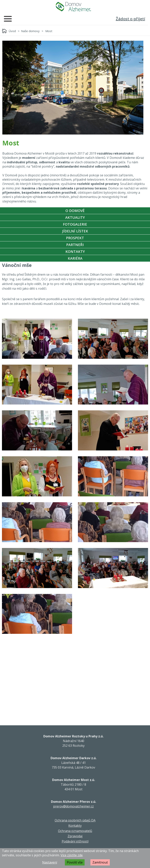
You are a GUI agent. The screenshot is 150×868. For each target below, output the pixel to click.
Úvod (12, 31)
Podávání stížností (75, 841)
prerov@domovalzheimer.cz (73, 806)
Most (49, 31)
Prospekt (75, 238)
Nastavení (50, 862)
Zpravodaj (75, 836)
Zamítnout (100, 862)
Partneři (75, 245)
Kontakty (75, 252)
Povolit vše (75, 862)
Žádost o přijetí (130, 19)
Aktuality (75, 217)
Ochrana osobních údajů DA (75, 820)
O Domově (75, 211)
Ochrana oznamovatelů (75, 831)
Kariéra (75, 258)
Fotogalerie (75, 224)
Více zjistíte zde (72, 855)
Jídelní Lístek (75, 231)
